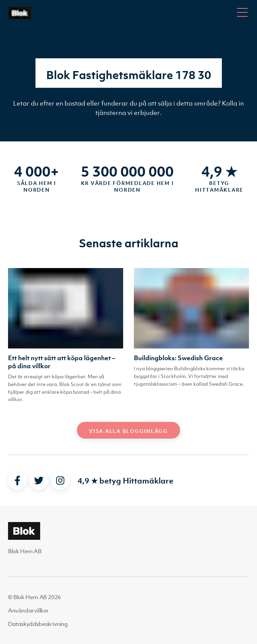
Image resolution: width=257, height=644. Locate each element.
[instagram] (60, 480)
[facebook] (17, 480)
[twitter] (39, 480)
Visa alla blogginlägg (128, 431)
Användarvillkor (28, 610)
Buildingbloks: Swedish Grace (178, 358)
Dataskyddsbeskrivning (38, 624)
